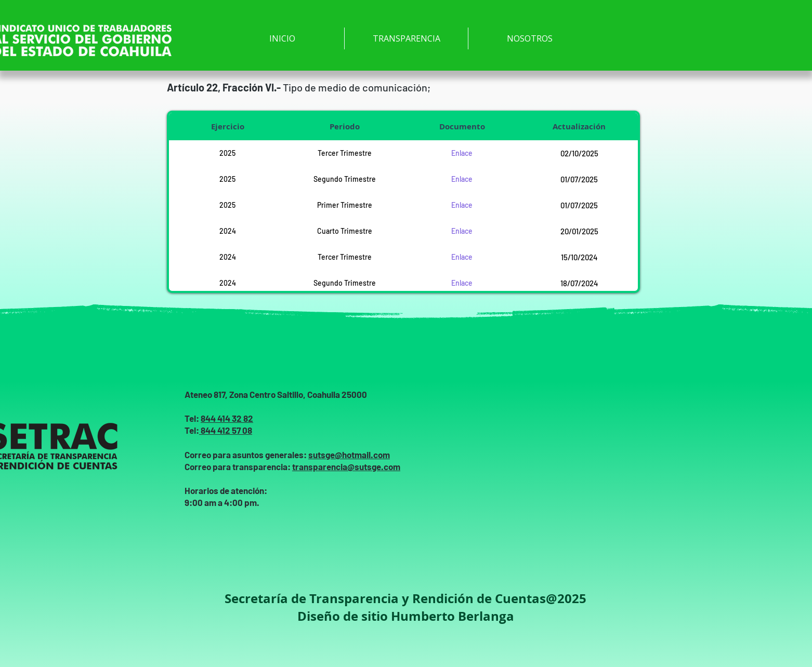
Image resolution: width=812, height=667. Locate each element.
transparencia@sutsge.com (346, 466)
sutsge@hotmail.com (349, 455)
